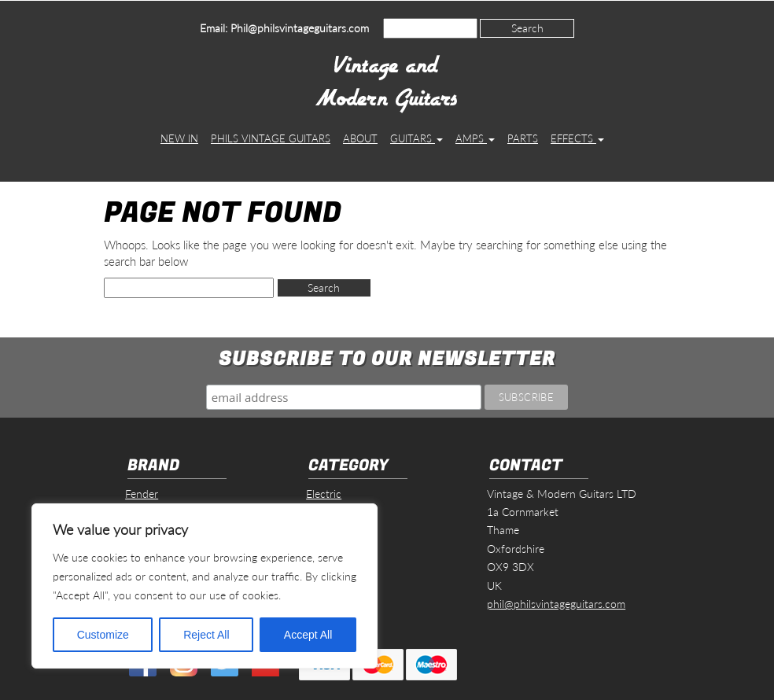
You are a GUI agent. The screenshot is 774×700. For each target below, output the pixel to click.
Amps (475, 138)
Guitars (416, 138)
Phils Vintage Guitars (271, 138)
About (360, 138)
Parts (523, 138)
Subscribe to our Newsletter (387, 359)
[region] (205, 586)
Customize (103, 635)
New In (179, 138)
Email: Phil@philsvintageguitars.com (284, 28)
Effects (577, 138)
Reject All (206, 635)
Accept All (308, 635)
